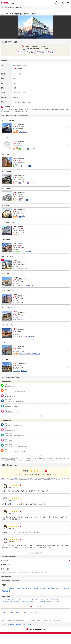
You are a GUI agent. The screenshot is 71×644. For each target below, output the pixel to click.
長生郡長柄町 (11, 588)
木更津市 (43, 588)
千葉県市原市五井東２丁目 (20, 65)
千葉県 (4, 585)
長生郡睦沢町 (65, 588)
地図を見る (18, 69)
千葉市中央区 (50, 588)
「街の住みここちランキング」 (19, 478)
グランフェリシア (7, 602)
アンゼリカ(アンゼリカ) (45, 602)
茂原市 (58, 588)
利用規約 (12, 624)
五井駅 (51, 52)
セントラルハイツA (7, 599)
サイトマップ (4, 624)
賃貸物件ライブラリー (16, 613)
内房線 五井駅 (18, 102)
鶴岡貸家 (17, 602)
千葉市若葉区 (6, 591)
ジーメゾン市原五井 (53, 599)
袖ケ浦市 (31, 52)
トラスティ (57, 602)
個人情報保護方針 (20, 624)
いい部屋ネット (5, 613)
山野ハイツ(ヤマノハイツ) (29, 602)
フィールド (18, 599)
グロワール (27, 599)
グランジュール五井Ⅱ (38, 599)
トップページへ (36, 606)
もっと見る (35, 552)
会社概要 (29, 624)
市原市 (21, 52)
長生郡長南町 (20, 588)
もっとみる (35, 416)
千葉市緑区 (41, 52)
